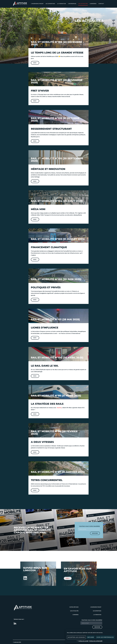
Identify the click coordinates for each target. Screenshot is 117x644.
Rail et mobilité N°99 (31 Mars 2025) (56, 396)
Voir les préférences (105, 637)
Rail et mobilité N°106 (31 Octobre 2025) (55, 119)
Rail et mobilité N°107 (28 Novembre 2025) (57, 81)
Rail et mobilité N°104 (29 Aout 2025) (57, 201)
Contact (101, 4)
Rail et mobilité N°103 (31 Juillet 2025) (58, 239)
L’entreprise (72, 4)
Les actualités (83, 4)
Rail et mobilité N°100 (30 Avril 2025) (57, 358)
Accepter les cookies (76, 637)
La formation (62, 4)
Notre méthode (74, 607)
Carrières (93, 4)
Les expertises (50, 4)
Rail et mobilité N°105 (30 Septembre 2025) (57, 160)
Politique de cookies (83, 641)
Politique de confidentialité (96, 641)
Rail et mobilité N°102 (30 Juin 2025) (56, 279)
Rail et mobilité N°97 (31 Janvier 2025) (58, 472)
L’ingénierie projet (37, 4)
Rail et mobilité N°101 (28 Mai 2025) (55, 319)
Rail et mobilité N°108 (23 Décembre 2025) (57, 43)
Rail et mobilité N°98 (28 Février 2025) (54, 433)
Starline (59, 408)
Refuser (91, 637)
